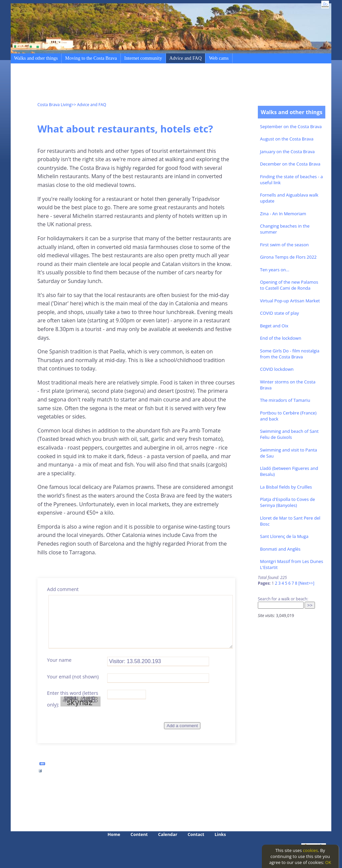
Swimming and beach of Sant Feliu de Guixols (289, 434)
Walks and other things (36, 58)
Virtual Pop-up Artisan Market (290, 301)
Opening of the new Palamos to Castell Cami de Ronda (289, 285)
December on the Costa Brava (290, 164)
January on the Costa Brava (288, 152)
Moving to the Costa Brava (91, 58)
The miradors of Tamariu (285, 400)
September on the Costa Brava (291, 126)
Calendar (167, 834)
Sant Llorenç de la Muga (284, 536)
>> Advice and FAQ (89, 105)
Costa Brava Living (54, 105)
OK (328, 862)
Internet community (143, 58)
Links (220, 834)
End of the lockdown (281, 338)
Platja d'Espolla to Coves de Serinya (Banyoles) (288, 502)
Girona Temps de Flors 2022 (289, 257)
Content (139, 834)
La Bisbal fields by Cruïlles (286, 487)
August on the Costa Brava (287, 139)
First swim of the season (285, 245)
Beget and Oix (274, 326)
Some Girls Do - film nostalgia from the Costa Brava (290, 354)
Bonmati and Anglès (280, 549)
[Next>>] (306, 583)
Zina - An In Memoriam (283, 214)
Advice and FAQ (186, 58)
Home (114, 834)
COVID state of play (280, 313)
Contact (196, 834)
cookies (310, 850)
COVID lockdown (277, 369)
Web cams (219, 58)
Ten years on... (275, 270)
